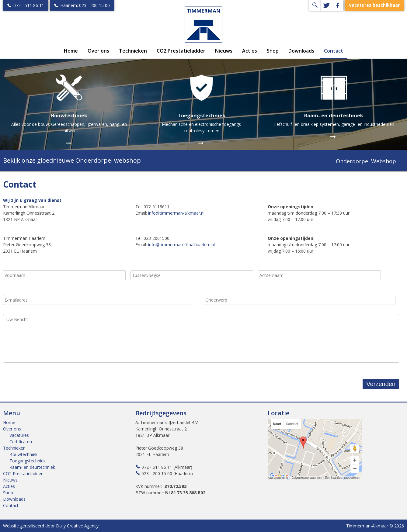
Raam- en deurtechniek (32, 467)
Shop (273, 51)
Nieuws (224, 51)
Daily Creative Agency (77, 526)
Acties (250, 51)
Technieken (133, 51)
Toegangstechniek (28, 461)
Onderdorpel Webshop (366, 161)
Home (71, 51)
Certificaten (21, 442)
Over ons (98, 51)
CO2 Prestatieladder (181, 51)
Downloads (301, 51)
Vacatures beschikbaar (374, 5)
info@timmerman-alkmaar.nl (176, 213)
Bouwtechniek (23, 454)
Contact (334, 51)
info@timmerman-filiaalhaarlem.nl (181, 245)
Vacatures (19, 435)
